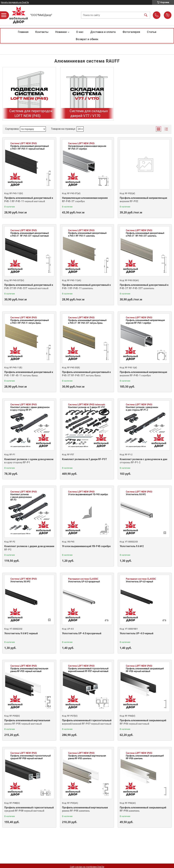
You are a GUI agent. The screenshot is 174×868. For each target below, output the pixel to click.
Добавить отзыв (168, 15)
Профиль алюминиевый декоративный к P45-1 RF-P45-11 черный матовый (29, 200)
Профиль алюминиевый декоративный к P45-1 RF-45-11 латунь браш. (29, 374)
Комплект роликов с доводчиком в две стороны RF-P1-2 (144, 461)
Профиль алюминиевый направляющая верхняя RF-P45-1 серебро (143, 374)
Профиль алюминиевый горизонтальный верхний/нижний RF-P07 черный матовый (87, 722)
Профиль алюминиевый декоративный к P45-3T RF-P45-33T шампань (144, 287)
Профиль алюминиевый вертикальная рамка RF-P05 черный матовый (27, 722)
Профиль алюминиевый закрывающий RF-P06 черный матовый (143, 722)
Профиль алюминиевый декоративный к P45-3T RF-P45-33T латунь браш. (86, 374)
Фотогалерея (131, 32)
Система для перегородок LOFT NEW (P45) (31, 113)
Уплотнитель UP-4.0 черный (137, 633)
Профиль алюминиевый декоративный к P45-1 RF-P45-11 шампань (86, 287)
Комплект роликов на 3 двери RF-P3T (85, 459)
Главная (23, 32)
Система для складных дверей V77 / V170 (89, 113)
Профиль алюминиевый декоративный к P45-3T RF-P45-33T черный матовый (29, 287)
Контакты (42, 32)
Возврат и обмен (87, 39)
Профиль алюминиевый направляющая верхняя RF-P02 (143, 200)
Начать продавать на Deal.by (15, 2)
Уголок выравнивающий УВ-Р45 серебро (86, 546)
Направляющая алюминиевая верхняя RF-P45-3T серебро (85, 200)
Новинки (61, 32)
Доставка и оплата (103, 32)
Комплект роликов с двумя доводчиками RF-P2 (29, 548)
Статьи (152, 32)
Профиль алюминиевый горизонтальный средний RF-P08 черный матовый (29, 809)
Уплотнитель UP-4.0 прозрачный (82, 633)
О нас (80, 32)
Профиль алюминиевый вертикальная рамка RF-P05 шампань (85, 809)
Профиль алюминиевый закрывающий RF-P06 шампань (143, 809)
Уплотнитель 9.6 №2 (132, 546)
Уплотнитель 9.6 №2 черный (21, 633)
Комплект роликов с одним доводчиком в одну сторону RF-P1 (29, 461)
